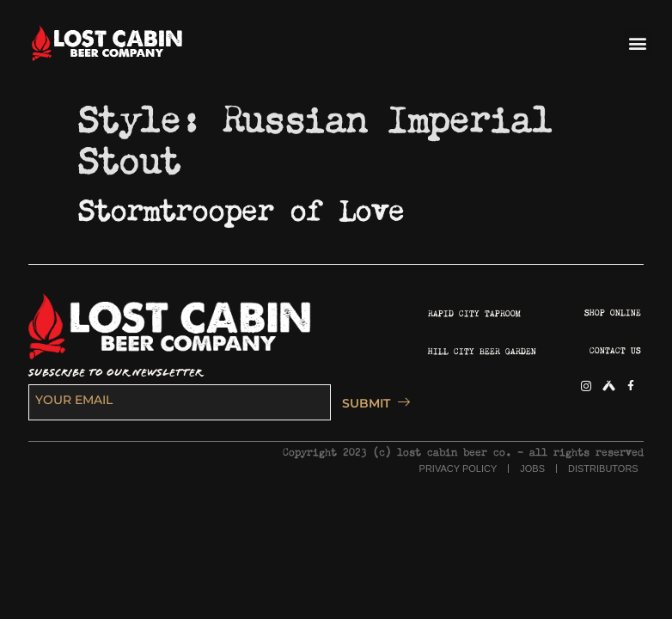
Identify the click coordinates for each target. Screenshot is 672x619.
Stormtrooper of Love (241, 205)
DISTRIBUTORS (603, 469)
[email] (179, 402)
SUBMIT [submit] (371, 403)
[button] (638, 43)
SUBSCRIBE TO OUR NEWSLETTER (115, 373)
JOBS (532, 469)
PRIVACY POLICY (458, 469)
